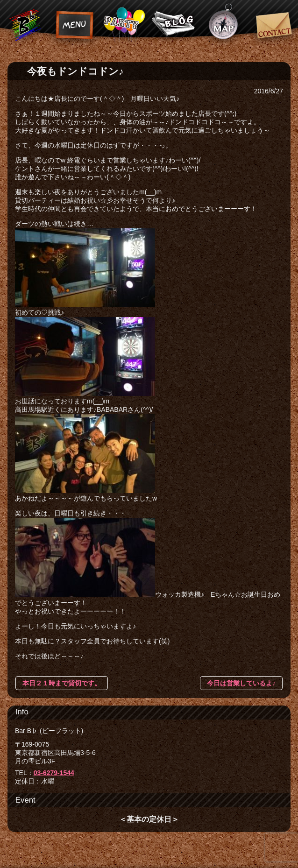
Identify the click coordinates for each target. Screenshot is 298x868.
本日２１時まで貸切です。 (62, 683)
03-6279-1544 (54, 773)
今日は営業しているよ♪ (241, 683)
